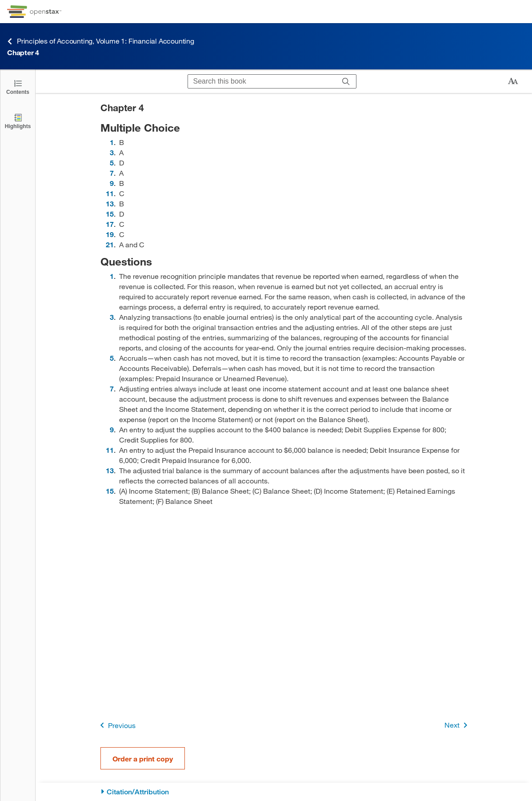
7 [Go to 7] (112, 173)
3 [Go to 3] (112, 152)
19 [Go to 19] (110, 234)
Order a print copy (143, 759)
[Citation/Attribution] (284, 792)
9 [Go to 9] (112, 183)
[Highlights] (18, 121)
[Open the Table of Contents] (18, 87)
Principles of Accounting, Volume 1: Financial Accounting (101, 41)
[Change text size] (513, 81)
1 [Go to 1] (112, 142)
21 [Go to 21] (110, 244)
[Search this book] (262, 81)
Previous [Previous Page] (116, 725)
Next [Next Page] (458, 725)
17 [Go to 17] (110, 224)
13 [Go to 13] (110, 203)
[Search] (346, 81)
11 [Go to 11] (110, 193)
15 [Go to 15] (110, 214)
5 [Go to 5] (112, 163)
